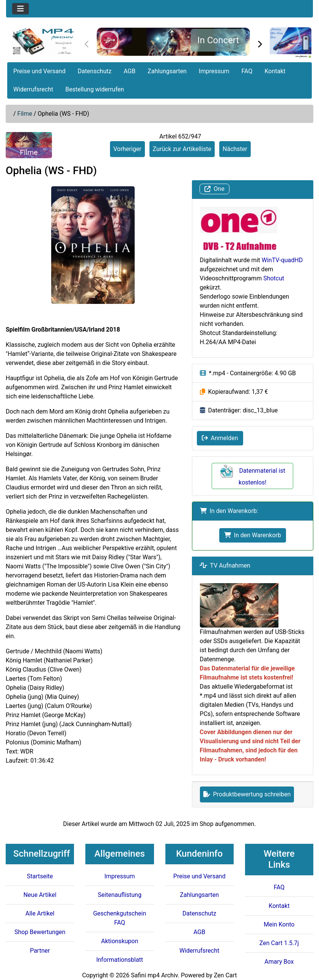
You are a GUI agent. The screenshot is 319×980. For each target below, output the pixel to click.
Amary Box (279, 962)
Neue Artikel (40, 895)
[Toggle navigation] (20, 9)
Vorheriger (127, 149)
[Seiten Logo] (43, 41)
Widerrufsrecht (33, 89)
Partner (40, 951)
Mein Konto (279, 924)
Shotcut (274, 278)
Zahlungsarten (167, 71)
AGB (130, 71)
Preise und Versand (39, 71)
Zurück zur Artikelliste (182, 149)
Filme (25, 114)
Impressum (214, 71)
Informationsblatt (120, 960)
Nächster (235, 149)
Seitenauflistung (120, 895)
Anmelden (220, 438)
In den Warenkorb (253, 535)
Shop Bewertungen (40, 932)
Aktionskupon (119, 941)
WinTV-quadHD (282, 260)
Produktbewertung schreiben (247, 794)
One (214, 189)
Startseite (40, 876)
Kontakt (275, 71)
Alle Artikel (40, 913)
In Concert (218, 40)
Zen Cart (225, 975)
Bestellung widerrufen (95, 89)
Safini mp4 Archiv (154, 975)
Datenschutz (95, 71)
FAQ (247, 71)
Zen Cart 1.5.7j (279, 943)
